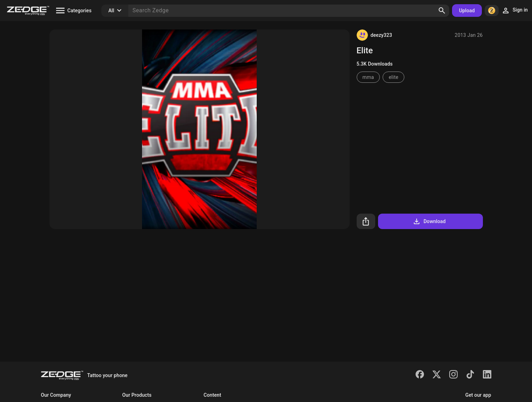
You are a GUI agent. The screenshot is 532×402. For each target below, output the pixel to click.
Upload (467, 11)
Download (429, 221)
